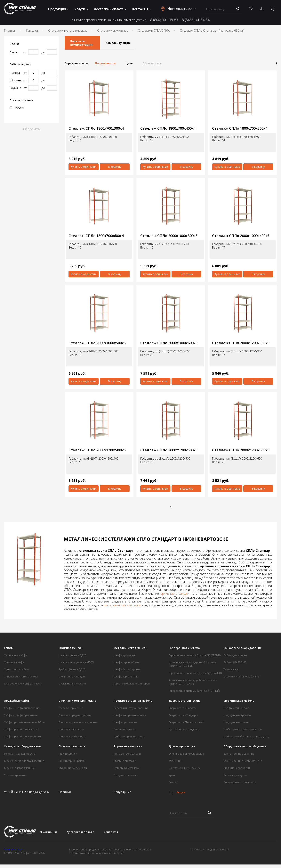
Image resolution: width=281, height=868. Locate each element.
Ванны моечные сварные (239, 754)
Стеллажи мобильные (72, 736)
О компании (48, 832)
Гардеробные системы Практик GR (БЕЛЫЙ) (195, 655)
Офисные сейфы (14, 662)
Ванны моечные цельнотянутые (243, 761)
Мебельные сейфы (16, 655)
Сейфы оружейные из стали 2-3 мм (25, 722)
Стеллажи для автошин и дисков (78, 722)
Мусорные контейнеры (73, 768)
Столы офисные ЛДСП (72, 676)
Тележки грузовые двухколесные (24, 761)
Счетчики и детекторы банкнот (242, 676)
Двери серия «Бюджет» (183, 708)
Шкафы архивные (124, 655)
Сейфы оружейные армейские (22, 736)
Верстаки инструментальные (131, 708)
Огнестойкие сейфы (16, 669)
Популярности (105, 63)
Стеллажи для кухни (235, 775)
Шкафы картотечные (126, 676)
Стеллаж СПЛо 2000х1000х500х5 (97, 343)
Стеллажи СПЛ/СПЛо (154, 30)
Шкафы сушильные (125, 722)
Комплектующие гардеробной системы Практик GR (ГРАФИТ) (193, 682)
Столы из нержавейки (237, 768)
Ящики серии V (68, 754)
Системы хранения (15, 775)
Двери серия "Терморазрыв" (186, 722)
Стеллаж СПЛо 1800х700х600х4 (96, 236)
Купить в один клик (83, 167)
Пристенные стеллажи (127, 754)
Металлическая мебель (130, 648)
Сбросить (32, 129)
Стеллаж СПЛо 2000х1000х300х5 (169, 236)
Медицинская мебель (239, 701)
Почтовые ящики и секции (185, 768)
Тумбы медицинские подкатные (243, 729)
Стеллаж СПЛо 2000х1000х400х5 (241, 236)
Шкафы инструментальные (130, 715)
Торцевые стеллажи (126, 775)
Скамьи (173, 782)
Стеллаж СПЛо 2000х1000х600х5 (169, 343)
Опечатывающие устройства (186, 754)
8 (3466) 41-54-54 (196, 20)
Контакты (142, 9)
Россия (17, 108)
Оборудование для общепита (245, 746)
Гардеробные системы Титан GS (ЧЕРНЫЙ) (194, 691)
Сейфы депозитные (235, 655)
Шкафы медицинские (236, 708)
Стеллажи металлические (68, 30)
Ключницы (175, 761)
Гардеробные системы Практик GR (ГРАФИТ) (195, 673)
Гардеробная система (184, 648)
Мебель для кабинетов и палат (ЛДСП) (246, 736)
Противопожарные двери (184, 729)
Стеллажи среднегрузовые (75, 715)
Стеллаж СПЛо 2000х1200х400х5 (97, 450)
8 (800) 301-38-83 (164, 20)
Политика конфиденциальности (210, 849)
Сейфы (9, 648)
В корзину (115, 167)
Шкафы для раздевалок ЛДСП (76, 662)
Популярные (122, 792)
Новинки (65, 792)
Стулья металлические (72, 684)
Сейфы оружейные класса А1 (21, 729)
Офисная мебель (71, 648)
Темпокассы (231, 669)
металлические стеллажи (122, 605)
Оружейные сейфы (17, 701)
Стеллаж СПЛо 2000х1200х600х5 (241, 450)
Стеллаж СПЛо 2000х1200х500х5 (169, 450)
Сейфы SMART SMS (235, 662)
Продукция (59, 9)
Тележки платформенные (19, 768)
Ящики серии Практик (72, 761)
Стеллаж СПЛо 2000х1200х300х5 (241, 343)
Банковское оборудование (242, 648)
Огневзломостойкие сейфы (21, 676)
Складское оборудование (22, 746)
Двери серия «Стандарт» (183, 715)
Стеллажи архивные (113, 30)
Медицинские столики (237, 722)
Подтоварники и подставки (240, 782)
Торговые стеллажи (128, 746)
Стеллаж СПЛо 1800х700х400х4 (168, 128)
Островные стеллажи (127, 768)
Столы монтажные (124, 729)
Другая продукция (182, 746)
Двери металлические (185, 701)
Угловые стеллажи (125, 761)
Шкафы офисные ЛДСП (72, 655)
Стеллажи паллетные (71, 729)
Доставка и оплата (110, 9)
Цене (129, 63)
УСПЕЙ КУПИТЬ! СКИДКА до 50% (26, 792)
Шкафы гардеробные (126, 662)
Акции (177, 792)
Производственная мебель (133, 701)
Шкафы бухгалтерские (127, 669)
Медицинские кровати (237, 715)
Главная (10, 30)
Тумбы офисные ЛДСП (72, 669)
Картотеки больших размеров (132, 684)
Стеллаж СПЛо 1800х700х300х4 (96, 128)
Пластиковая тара (72, 746)
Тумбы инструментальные (129, 736)
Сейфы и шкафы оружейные (21, 715)
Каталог (32, 30)
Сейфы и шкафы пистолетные (22, 708)
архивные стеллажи (175, 594)
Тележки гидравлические (20, 754)
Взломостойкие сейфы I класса (22, 684)
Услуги (81, 9)
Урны (172, 775)
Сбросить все (152, 63)
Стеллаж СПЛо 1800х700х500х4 (240, 128)
